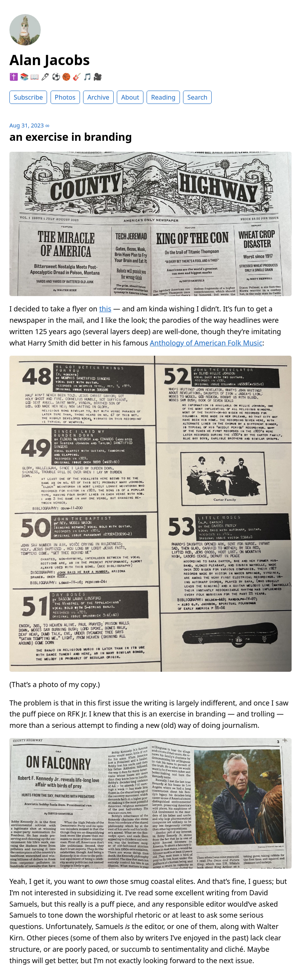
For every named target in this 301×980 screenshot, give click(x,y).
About (130, 97)
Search (197, 97)
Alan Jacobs (50, 60)
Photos (65, 97)
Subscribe (28, 97)
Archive (98, 97)
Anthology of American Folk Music (206, 343)
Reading (163, 97)
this (105, 309)
